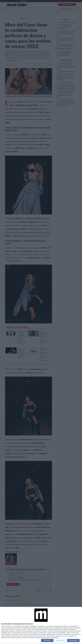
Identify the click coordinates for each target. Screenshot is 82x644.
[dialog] (41, 625)
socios (13, 626)
